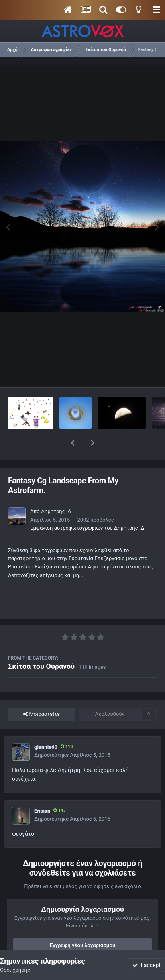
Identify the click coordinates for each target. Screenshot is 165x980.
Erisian (42, 790)
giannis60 (46, 726)
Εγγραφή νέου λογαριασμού (82, 924)
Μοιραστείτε (42, 693)
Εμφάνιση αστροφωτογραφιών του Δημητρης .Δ (87, 507)
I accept (147, 965)
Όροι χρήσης (15, 970)
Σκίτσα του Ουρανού (41, 645)
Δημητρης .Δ (56, 490)
